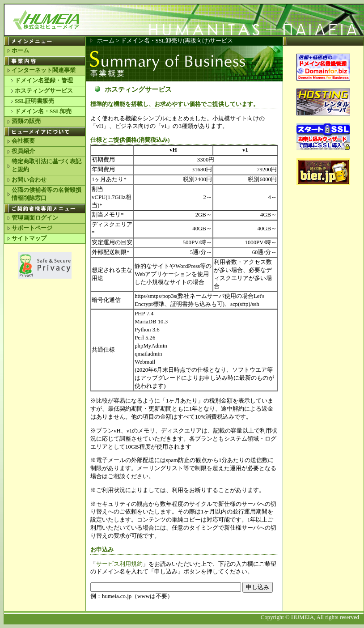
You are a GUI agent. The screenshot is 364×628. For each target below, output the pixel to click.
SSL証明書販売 (34, 101)
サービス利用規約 (119, 564)
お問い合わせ (29, 180)
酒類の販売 (26, 121)
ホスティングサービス (44, 91)
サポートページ (32, 228)
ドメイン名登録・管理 (44, 81)
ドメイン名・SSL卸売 (43, 111)
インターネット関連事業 (44, 70)
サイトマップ (29, 238)
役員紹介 (23, 151)
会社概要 (23, 141)
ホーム (20, 51)
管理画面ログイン (35, 218)
